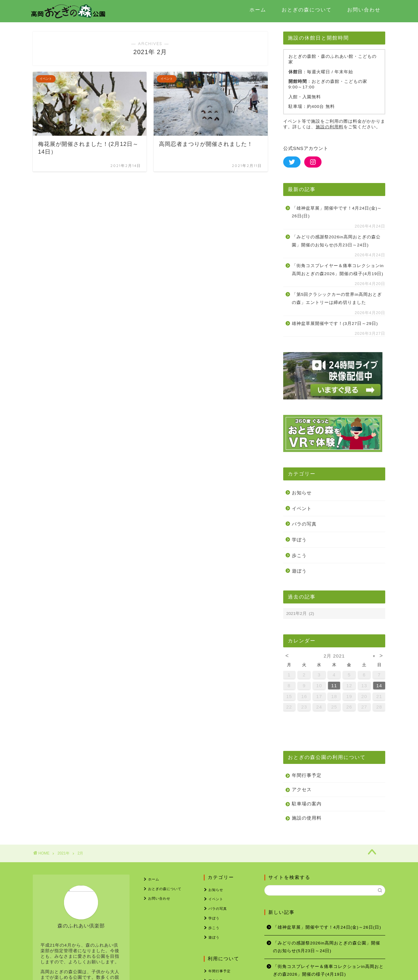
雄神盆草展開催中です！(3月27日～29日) (335, 324)
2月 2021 (334, 656)
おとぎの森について (307, 10)
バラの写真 (304, 524)
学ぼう (299, 540)
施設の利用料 (330, 127)
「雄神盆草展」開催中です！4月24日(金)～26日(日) (337, 212)
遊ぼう (299, 571)
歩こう (299, 555)
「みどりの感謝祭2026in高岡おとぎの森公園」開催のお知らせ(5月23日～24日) (336, 241)
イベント (302, 508)
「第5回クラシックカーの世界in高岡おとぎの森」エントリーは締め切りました (337, 298)
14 (379, 686)
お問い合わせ (364, 10)
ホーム (258, 10)
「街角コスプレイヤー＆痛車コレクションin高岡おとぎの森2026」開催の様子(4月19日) (338, 270)
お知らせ (302, 493)
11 (334, 686)
